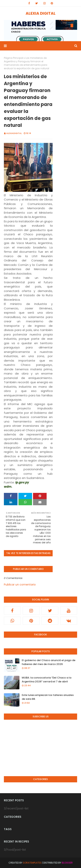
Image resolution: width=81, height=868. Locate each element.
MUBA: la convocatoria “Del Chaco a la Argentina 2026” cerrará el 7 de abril (47, 680)
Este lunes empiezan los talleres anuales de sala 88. (48, 697)
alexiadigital (14, 133)
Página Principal (14, 58)
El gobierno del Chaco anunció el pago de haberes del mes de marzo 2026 (49, 662)
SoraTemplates (32, 863)
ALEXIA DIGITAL (41, 13)
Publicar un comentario (20, 585)
